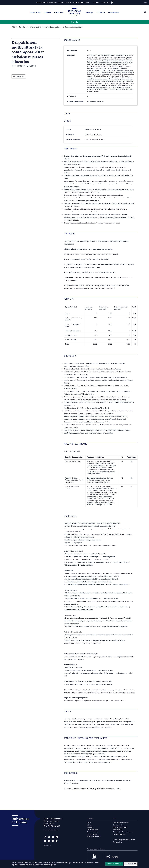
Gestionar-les (131, 864)
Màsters (90, 825)
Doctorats (90, 827)
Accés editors (117, 842)
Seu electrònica (118, 825)
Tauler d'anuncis (92, 830)
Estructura (59, 12)
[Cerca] (145, 12)
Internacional (114, 12)
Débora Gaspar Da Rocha (93, 135)
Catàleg (86, 366)
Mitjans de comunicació (81, 2)
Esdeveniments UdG (93, 837)
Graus (89, 823)
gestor (15, 865)
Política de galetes (119, 834)
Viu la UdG (101, 12)
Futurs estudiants (42, 2)
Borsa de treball (92, 832)
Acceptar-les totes (114, 864)
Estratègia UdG (92, 834)
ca (144, 3)
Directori (96, 2)
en (146, 3)
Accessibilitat (118, 830)
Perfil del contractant (120, 827)
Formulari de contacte (51, 830)
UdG (13, 27)
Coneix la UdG (36, 12)
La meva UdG (105, 2)
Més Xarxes (48, 845)
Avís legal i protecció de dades (123, 832)
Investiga (89, 12)
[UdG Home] (74, 12)
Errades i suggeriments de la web (124, 840)
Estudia (48, 12)
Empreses (68, 2)
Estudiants (53, 2)
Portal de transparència (121, 823)
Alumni (61, 2)
